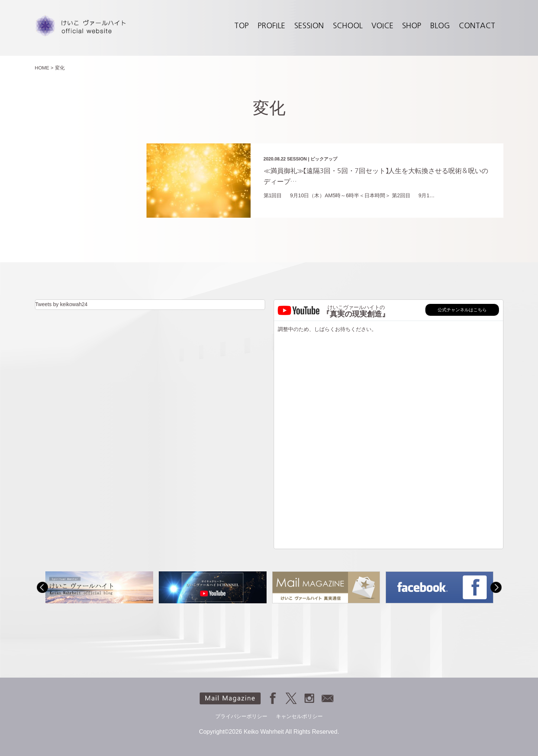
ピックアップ (324, 159)
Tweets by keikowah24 (62, 304)
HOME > (44, 68)
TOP (241, 26)
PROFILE (271, 26)
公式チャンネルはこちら (462, 310)
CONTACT (477, 26)
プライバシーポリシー (241, 716)
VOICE (382, 26)
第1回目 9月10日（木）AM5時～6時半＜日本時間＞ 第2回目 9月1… (349, 195)
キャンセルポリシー (299, 716)
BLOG (440, 26)
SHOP (412, 26)
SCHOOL (348, 26)
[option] (99, 587)
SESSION (309, 26)
